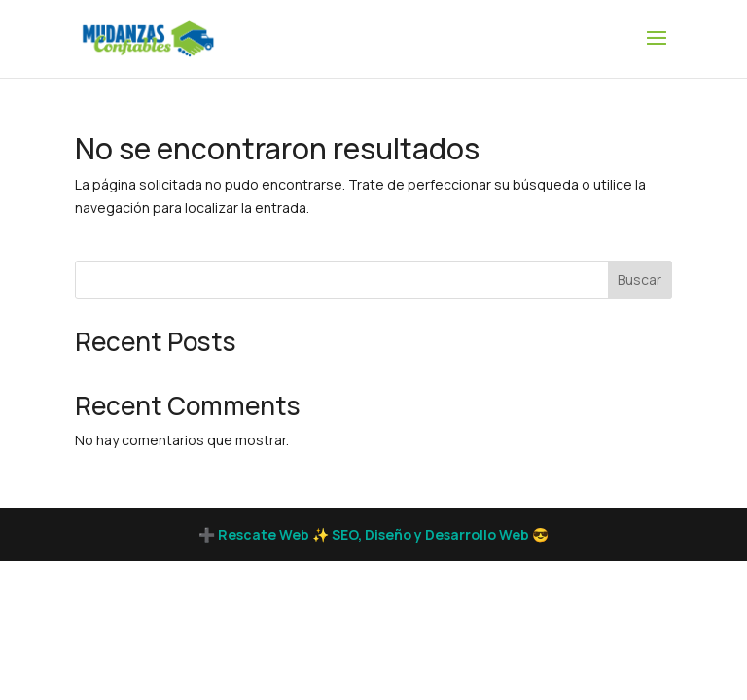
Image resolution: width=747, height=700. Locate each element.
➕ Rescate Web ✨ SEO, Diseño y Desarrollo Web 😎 (373, 534)
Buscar (640, 280)
